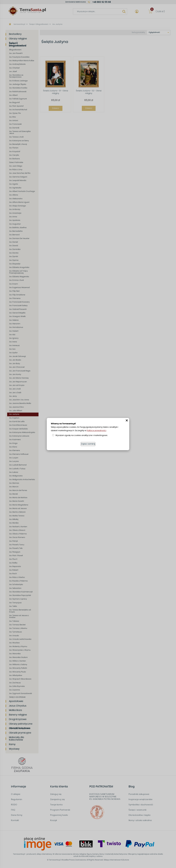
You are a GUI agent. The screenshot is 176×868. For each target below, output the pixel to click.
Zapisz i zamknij (88, 444)
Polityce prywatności (96, 431)
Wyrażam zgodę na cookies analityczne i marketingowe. (82, 435)
